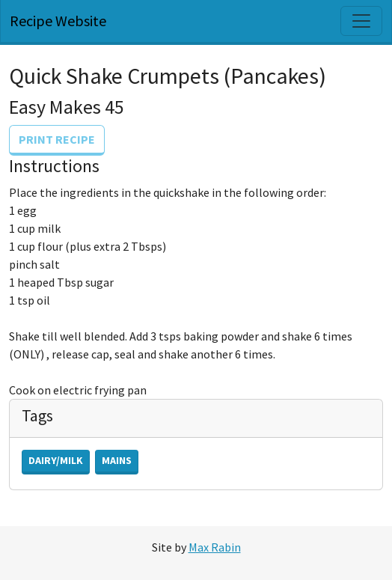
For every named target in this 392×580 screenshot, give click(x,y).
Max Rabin (215, 547)
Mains (117, 460)
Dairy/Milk (56, 460)
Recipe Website (58, 21)
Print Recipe (57, 139)
